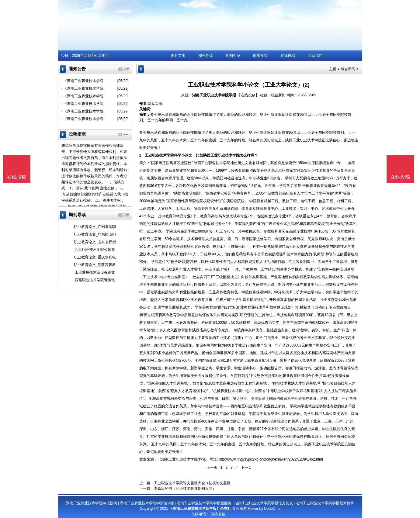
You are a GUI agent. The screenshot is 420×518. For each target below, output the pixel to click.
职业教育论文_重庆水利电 (95, 257)
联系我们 (315, 56)
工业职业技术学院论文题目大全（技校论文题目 (192, 483)
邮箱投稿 (260, 56)
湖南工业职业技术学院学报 (214, 95)
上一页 (212, 468)
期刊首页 (178, 56)
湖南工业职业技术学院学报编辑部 (147, 503)
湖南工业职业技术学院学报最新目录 (325, 503)
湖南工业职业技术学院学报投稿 (92, 503)
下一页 (246, 468)
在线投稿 (288, 56)
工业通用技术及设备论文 (95, 272)
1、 (142, 155)
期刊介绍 (233, 56)
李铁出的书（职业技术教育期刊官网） (185, 489)
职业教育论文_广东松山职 (95, 234)
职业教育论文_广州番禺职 (95, 227)
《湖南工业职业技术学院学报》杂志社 (200, 509)
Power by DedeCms (264, 509)
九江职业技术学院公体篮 (95, 250)
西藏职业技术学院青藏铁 (95, 280)
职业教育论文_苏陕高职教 (95, 265)
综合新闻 (348, 69)
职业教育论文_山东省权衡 (95, 242)
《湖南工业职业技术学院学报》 (183, 459)
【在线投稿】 (248, 95)
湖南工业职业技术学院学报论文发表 (264, 503)
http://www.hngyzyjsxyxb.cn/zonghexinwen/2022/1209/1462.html (271, 459)
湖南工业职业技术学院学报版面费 (204, 503)
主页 (333, 69)
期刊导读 (206, 56)
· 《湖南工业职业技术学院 (83, 81)
